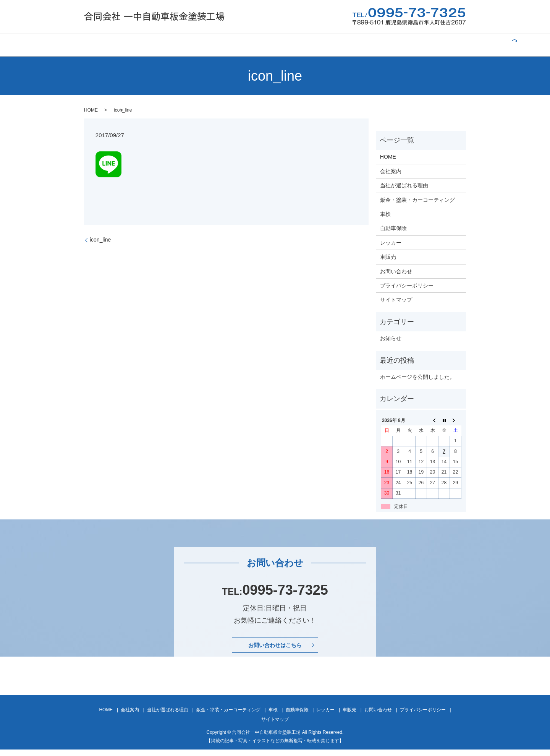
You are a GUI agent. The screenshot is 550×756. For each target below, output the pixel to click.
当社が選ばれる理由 (165, 45)
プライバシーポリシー (407, 286)
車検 (295, 45)
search (466, 45)
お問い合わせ (432, 45)
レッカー (363, 45)
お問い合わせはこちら (275, 648)
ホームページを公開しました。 (417, 377)
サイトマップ (396, 300)
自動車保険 (327, 45)
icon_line (100, 240)
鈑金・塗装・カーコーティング (239, 45)
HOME (86, 45)
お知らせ (391, 338)
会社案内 (117, 45)
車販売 (395, 45)
